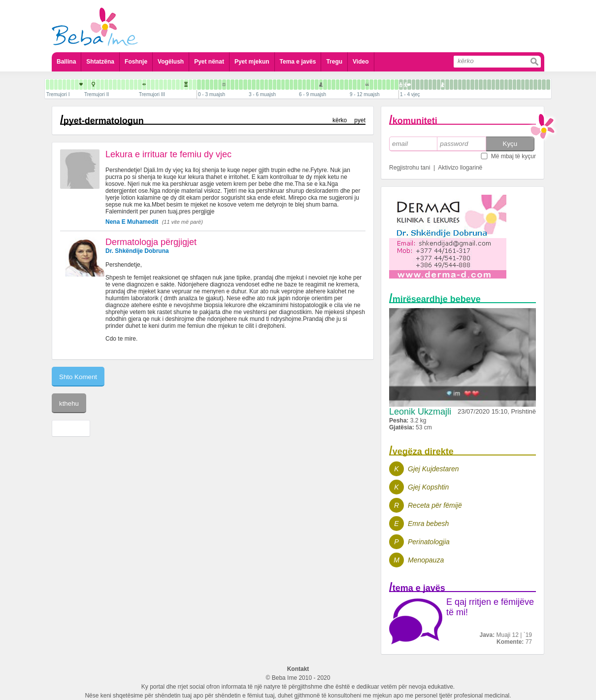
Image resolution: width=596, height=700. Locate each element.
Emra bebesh (428, 524)
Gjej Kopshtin (428, 487)
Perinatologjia (429, 542)
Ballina (66, 62)
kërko (340, 120)
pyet (360, 120)
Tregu (334, 62)
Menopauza (426, 560)
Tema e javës (298, 62)
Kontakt (298, 669)
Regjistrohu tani (410, 168)
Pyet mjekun (252, 62)
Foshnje (136, 62)
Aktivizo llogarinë (460, 168)
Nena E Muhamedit (132, 222)
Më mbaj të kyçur (513, 156)
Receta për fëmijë (435, 505)
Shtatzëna (100, 62)
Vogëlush (171, 62)
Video (361, 62)
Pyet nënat (209, 62)
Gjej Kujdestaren (433, 469)
